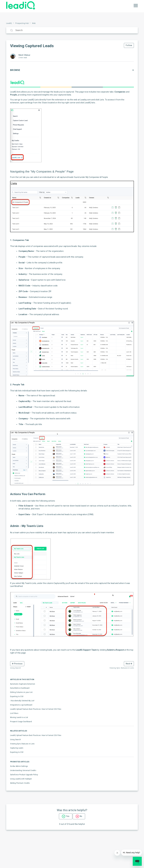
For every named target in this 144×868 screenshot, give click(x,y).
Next (129, 664)
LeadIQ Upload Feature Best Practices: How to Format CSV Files (36, 709)
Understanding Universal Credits (23, 770)
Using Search (15, 740)
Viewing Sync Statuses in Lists (22, 744)
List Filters (14, 713)
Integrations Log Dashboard (21, 705)
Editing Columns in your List (21, 692)
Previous (17, 664)
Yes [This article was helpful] (68, 816)
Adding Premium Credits (20, 783)
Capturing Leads (17, 748)
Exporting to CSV (17, 696)
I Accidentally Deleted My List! (22, 701)
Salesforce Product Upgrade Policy (24, 775)
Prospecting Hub (22, 23)
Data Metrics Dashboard (20, 688)
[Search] (72, 30)
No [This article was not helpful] (81, 816)
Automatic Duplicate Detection (23, 684)
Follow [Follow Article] (129, 45)
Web (34, 23)
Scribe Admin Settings (19, 766)
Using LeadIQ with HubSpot (21, 779)
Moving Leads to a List (19, 717)
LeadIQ (9, 23)
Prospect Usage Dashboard (21, 722)
